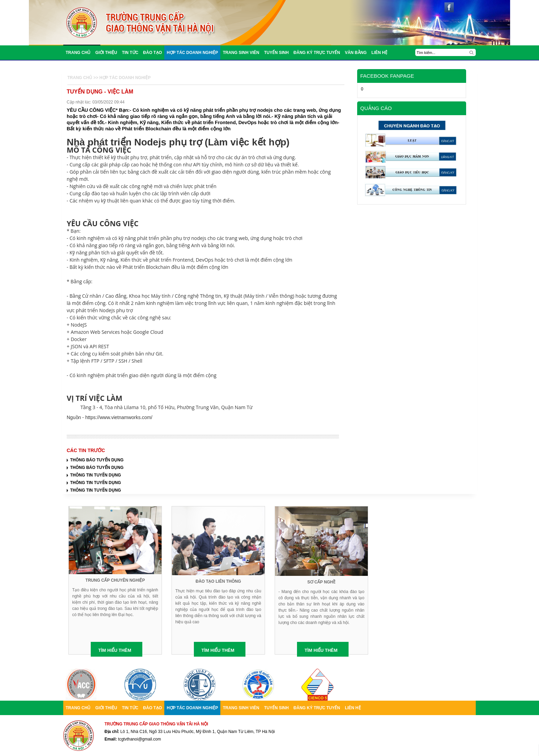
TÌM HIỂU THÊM (115, 650)
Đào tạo (152, 53)
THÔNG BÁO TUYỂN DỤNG (97, 460)
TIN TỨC (130, 53)
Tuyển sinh (276, 53)
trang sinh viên (241, 53)
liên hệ (379, 53)
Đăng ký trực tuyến (317, 53)
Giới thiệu (106, 53)
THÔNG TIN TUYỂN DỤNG (96, 475)
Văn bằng (356, 53)
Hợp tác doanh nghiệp (192, 53)
